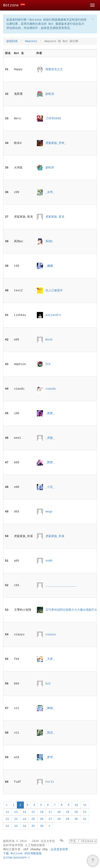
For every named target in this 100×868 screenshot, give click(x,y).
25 (33, 819)
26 (42, 819)
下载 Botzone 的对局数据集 (22, 854)
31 (85, 819)
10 (76, 805)
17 (50, 812)
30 (76, 819)
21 (85, 812)
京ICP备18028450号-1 (16, 858)
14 (25, 812)
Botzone (14, 5)
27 (50, 819)
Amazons (31, 41)
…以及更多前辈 (59, 849)
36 (42, 826)
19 (68, 812)
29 (68, 819)
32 (7, 826)
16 (42, 812)
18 (59, 812)
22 (7, 819)
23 (16, 819)
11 (85, 805)
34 (25, 826)
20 (76, 812)
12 (7, 812)
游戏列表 (12, 41)
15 (33, 812)
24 (25, 819)
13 (16, 812)
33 (16, 826)
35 (33, 826)
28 (59, 819)
